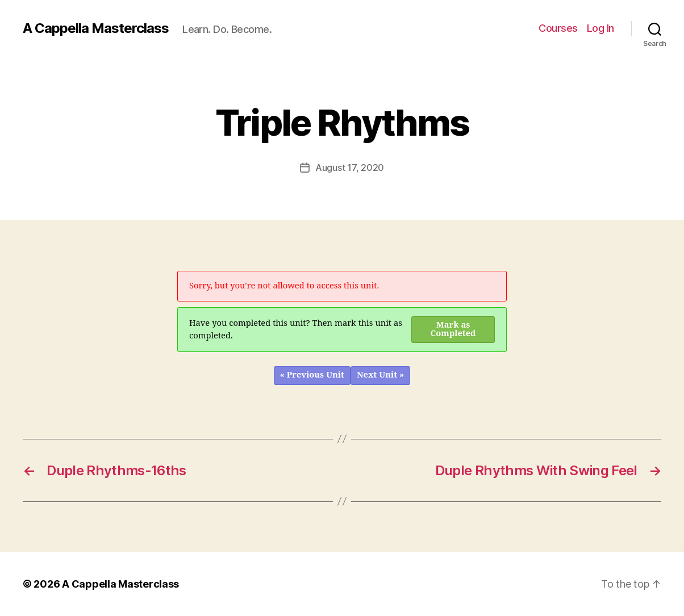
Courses (558, 28)
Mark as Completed (453, 329)
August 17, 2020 (350, 167)
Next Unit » (380, 375)
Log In (600, 28)
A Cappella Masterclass (96, 28)
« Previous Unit (312, 375)
